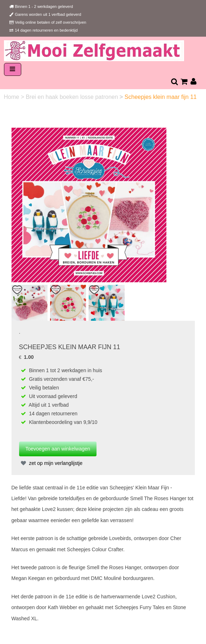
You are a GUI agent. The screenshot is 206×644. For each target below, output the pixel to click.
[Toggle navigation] (13, 70)
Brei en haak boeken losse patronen (73, 97)
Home (12, 97)
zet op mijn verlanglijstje (51, 463)
